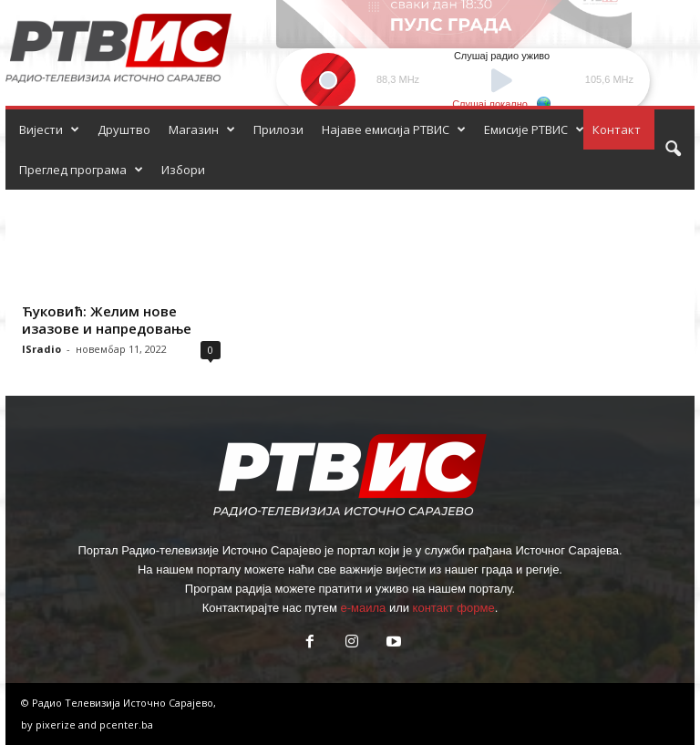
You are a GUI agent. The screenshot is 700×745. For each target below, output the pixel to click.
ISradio (41, 349)
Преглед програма (81, 170)
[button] (673, 150)
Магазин (202, 129)
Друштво (124, 129)
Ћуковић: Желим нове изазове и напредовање (107, 320)
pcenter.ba (126, 724)
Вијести (49, 129)
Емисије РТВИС (534, 129)
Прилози (278, 129)
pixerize (57, 724)
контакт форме (454, 608)
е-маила (363, 608)
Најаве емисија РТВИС (394, 129)
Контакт (617, 129)
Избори (183, 170)
